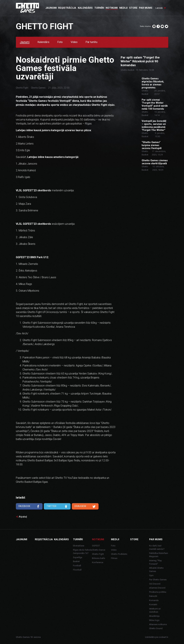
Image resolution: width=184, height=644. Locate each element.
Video (74, 42)
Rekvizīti (153, 596)
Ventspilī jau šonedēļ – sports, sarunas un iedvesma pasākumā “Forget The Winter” (154, 125)
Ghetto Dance (99, 550)
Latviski (159, 8)
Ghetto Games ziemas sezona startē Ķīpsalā (155, 162)
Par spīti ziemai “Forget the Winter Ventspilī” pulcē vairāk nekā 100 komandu (155, 104)
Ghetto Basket (127, 70)
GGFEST (96, 546)
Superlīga (78, 557)
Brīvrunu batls (98, 558)
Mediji (115, 539)
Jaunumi (25, 42)
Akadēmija (154, 616)
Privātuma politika (158, 592)
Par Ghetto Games (158, 580)
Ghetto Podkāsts (119, 554)
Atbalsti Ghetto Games (156, 570)
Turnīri (78, 539)
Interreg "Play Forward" (155, 562)
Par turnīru (91, 42)
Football (77, 566)
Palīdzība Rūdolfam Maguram (159, 555)
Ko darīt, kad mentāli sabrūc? (157, 547)
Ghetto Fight (22, 88)
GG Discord (155, 584)
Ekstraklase (79, 546)
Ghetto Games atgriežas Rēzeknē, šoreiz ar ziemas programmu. (153, 83)
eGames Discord (157, 588)
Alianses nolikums (158, 624)
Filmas (114, 558)
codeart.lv (163, 637)
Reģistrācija (44, 539)
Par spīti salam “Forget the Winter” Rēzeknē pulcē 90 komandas (140, 61)
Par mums (156, 539)
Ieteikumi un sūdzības (155, 610)
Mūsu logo (154, 620)
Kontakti (153, 604)
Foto (60, 42)
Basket (76, 561)
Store (134, 539)
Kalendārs (43, 42)
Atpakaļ (23, 517)
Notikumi (98, 539)
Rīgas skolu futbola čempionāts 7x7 (82, 552)
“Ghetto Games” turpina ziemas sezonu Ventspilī (152, 145)
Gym (151, 575)
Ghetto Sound (156, 628)
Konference (98, 562)
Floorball (77, 570)
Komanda (154, 600)
